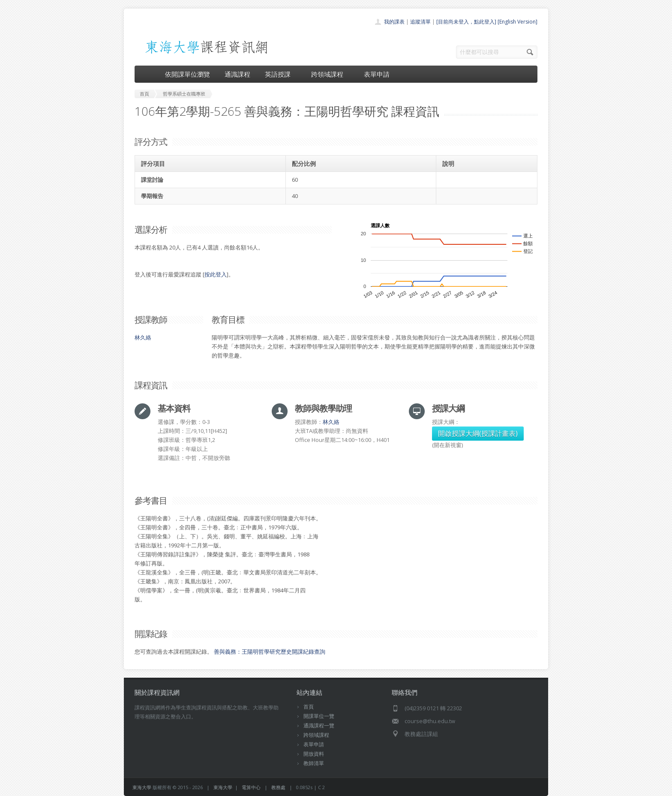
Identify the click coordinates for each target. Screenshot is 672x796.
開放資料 (314, 754)
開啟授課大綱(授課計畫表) (478, 433)
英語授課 (281, 74)
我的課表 (394, 22)
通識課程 (237, 74)
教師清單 (314, 763)
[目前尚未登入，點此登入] (466, 22)
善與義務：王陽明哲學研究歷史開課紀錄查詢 (270, 652)
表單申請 (377, 74)
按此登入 (216, 274)
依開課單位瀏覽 (187, 74)
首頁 (309, 707)
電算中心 (251, 787)
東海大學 (142, 787)
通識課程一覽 (319, 725)
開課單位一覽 (319, 716)
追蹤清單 (420, 22)
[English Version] (517, 22)
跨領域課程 (330, 74)
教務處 (278, 787)
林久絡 (143, 337)
